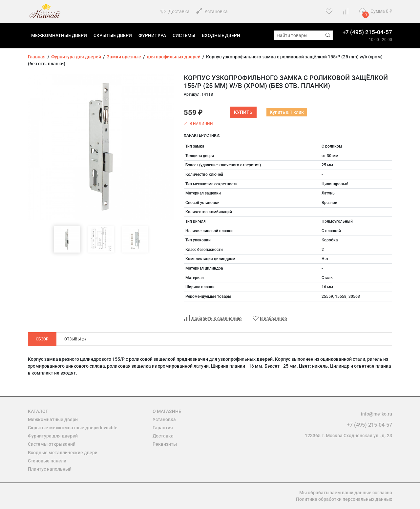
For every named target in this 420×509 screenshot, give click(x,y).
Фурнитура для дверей (53, 436)
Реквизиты (165, 444)
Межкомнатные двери (59, 35)
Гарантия (163, 428)
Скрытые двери (113, 35)
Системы (184, 35)
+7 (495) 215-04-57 (367, 32)
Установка (212, 11)
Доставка (175, 12)
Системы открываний (52, 444)
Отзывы (75, 339)
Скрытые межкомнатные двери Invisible (73, 428)
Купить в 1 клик (287, 112)
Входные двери (221, 35)
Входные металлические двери (63, 453)
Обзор (42, 339)
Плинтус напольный (50, 469)
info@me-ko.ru (377, 414)
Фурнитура (152, 35)
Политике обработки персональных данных (344, 499)
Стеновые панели (47, 461)
